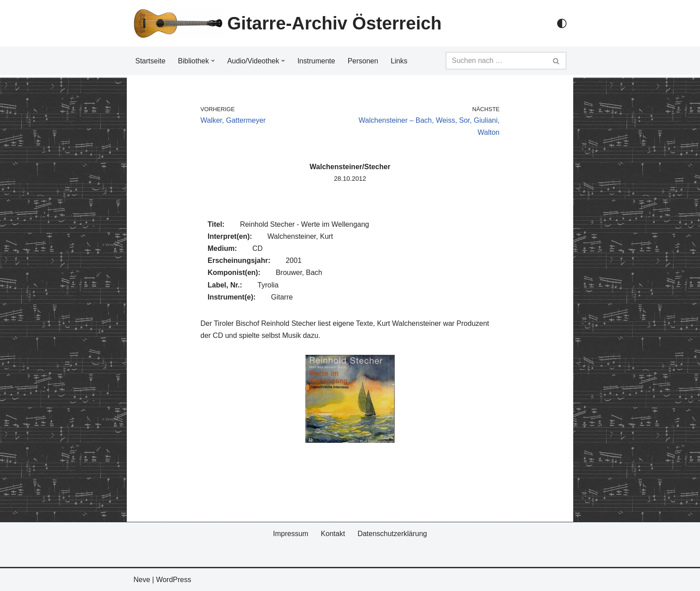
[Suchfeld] (496, 61)
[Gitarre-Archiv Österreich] (287, 23)
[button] (213, 61)
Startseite (150, 61)
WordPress (173, 580)
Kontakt (333, 534)
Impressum (290, 534)
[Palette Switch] (562, 23)
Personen (363, 61)
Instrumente (316, 61)
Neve (142, 580)
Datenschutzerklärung (392, 534)
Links (399, 61)
